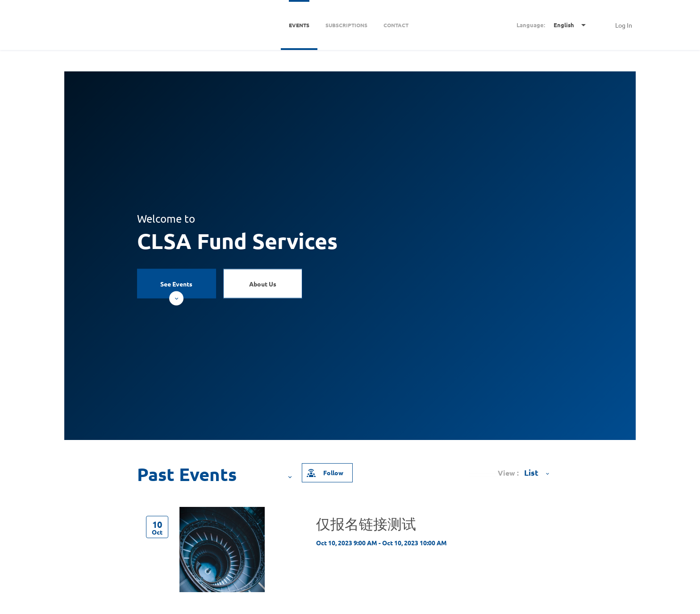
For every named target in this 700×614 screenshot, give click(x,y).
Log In (624, 25)
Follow (325, 473)
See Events (176, 289)
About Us (263, 283)
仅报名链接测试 (366, 524)
